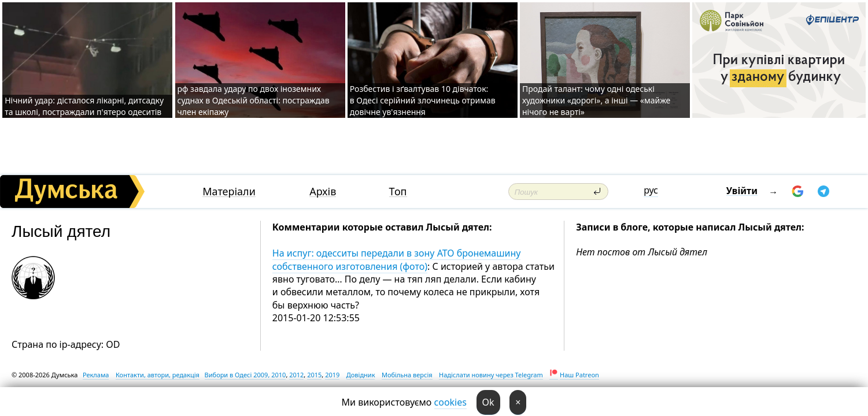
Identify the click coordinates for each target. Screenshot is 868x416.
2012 (296, 375)
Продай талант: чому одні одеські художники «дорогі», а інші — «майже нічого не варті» (596, 100)
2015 (314, 375)
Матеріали (229, 192)
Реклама (96, 375)
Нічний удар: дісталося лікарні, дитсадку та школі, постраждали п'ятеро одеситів (84, 106)
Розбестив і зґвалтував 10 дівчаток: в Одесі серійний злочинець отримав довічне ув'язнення (423, 100)
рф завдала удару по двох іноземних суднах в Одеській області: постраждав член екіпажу (254, 100)
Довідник (361, 375)
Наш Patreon (579, 375)
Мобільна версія (407, 375)
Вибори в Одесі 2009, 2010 (245, 375)
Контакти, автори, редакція (158, 375)
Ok (488, 402)
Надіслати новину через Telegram (491, 375)
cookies (450, 402)
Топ (398, 192)
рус (651, 190)
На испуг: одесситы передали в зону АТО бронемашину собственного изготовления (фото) (397, 259)
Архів (323, 192)
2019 (332, 375)
